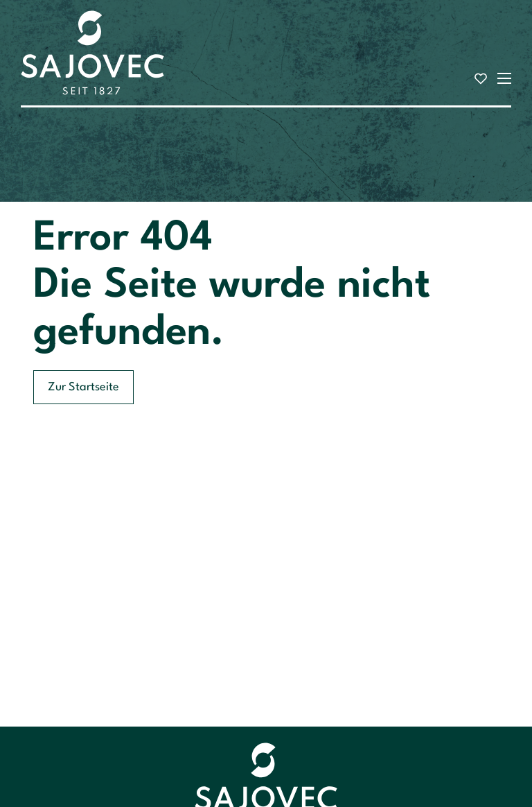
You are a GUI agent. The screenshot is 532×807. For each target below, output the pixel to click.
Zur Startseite (83, 387)
